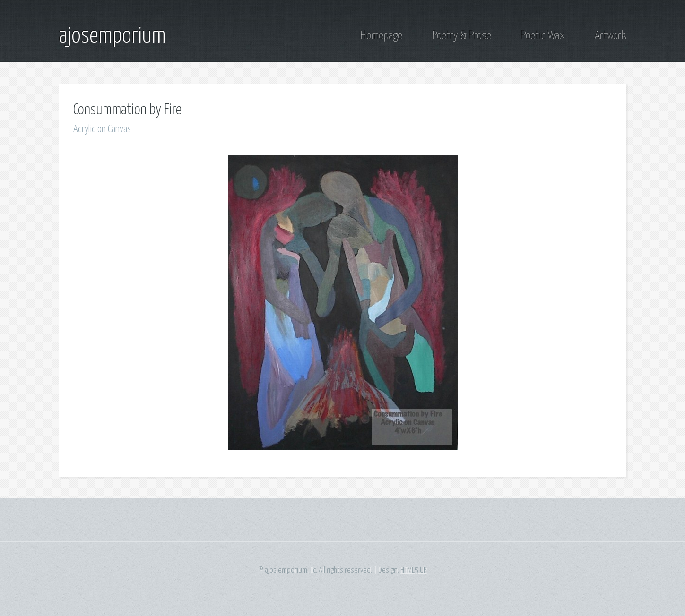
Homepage (381, 36)
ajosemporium (112, 36)
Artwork (611, 36)
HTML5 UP (413, 570)
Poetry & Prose (462, 36)
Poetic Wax (543, 36)
